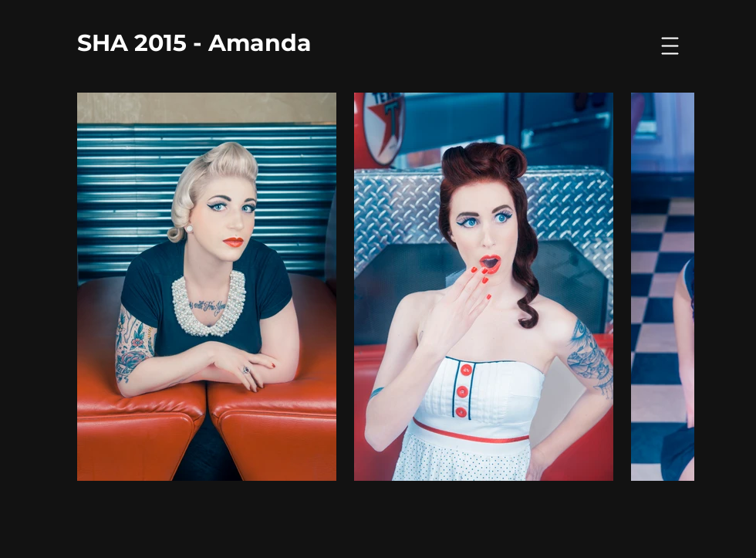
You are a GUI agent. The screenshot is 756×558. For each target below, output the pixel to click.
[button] (670, 46)
